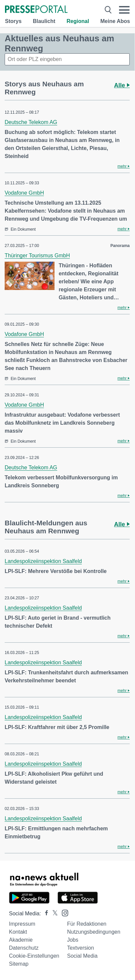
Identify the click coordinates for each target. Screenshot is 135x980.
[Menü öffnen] (124, 10)
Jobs (73, 940)
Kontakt (18, 932)
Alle (122, 85)
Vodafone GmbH (24, 193)
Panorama (120, 246)
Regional (78, 21)
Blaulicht (44, 21)
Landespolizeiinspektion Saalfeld (43, 561)
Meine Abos (115, 21)
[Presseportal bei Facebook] (45, 913)
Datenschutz (24, 948)
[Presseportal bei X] (53, 913)
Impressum (22, 924)
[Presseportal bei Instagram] (63, 912)
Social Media (82, 956)
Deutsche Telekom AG (31, 122)
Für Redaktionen (87, 924)
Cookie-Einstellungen (34, 956)
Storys (13, 21)
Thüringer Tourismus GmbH (37, 255)
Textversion (81, 948)
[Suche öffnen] (108, 10)
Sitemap (19, 964)
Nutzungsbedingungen (94, 932)
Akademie (21, 940)
